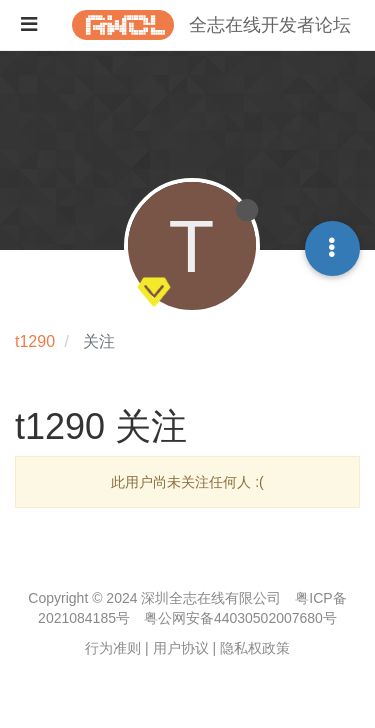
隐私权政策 (255, 648)
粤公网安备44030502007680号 (240, 618)
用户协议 (181, 648)
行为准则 (113, 648)
